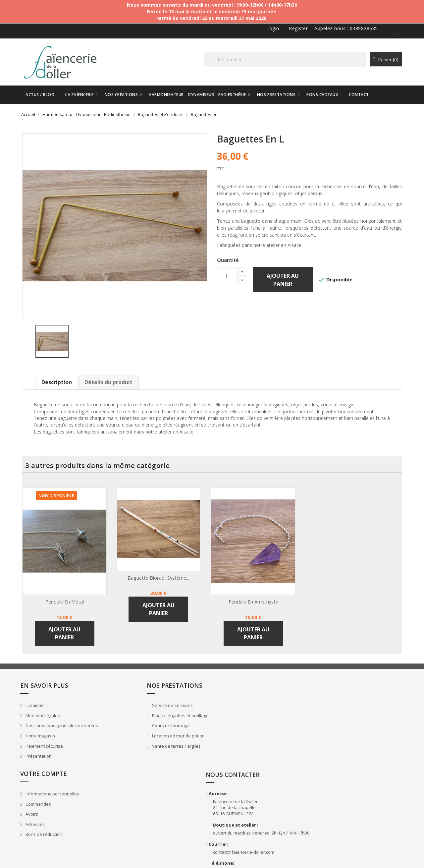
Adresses (231, 733)
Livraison (42, 703)
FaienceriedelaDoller (340, 806)
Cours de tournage (146, 723)
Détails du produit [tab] (115, 377)
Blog (391, 33)
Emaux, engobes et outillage (156, 713)
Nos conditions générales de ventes (69, 723)
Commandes (235, 713)
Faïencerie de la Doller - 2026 (55, 855)
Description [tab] (63, 377)
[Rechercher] (298, 62)
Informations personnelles (249, 703)
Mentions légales (50, 713)
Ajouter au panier (283, 280)
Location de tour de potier (153, 733)
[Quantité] (227, 276)
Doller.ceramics (334, 825)
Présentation (46, 754)
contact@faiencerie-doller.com (349, 768)
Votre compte (240, 683)
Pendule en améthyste (259, 596)
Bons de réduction (240, 744)
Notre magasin (48, 733)
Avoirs (228, 723)
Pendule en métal (71, 596)
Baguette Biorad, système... (164, 572)
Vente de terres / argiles (152, 744)
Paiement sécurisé (52, 744)
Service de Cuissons (148, 703)
